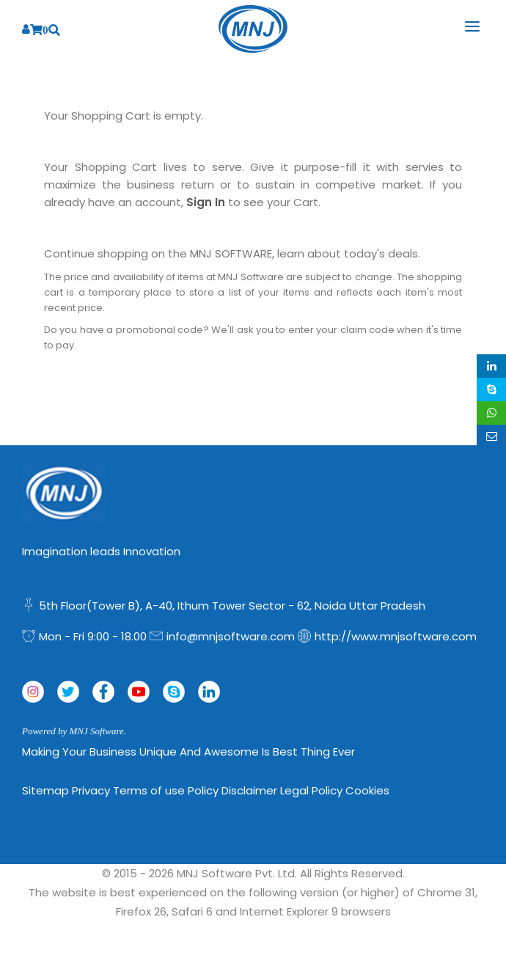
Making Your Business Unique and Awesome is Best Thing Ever (188, 752)
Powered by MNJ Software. (74, 731)
